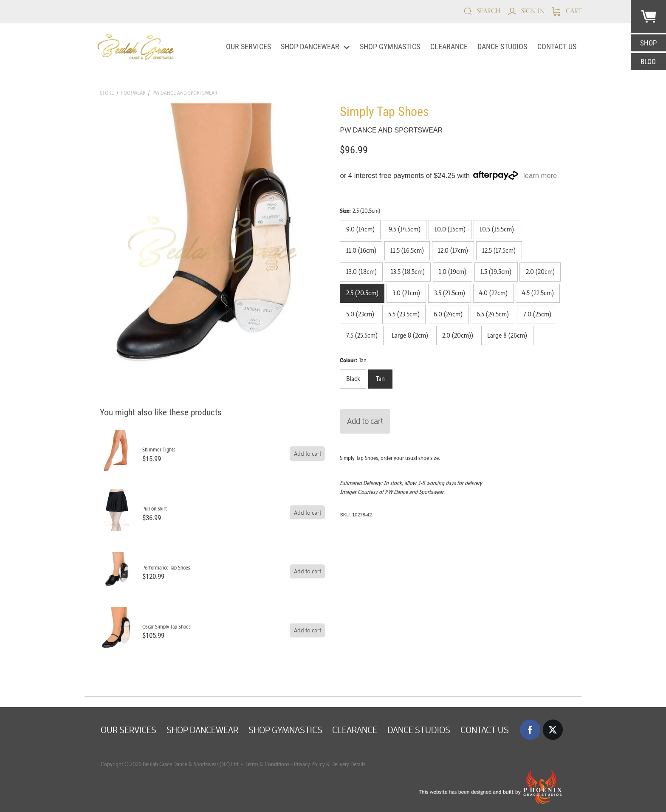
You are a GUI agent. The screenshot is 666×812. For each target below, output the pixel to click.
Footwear (133, 93)
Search (482, 11)
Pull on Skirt (155, 509)
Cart (567, 11)
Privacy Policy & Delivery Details (330, 764)
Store (107, 93)
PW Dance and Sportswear (185, 93)
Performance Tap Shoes (166, 568)
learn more (540, 176)
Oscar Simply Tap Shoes (166, 627)
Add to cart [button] (365, 421)
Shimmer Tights (159, 450)
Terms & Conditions (267, 764)
